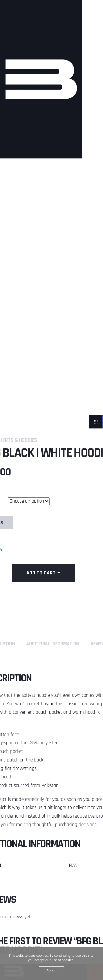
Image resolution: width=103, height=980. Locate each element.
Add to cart (41, 573)
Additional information (52, 644)
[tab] (52, 644)
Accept (51, 970)
